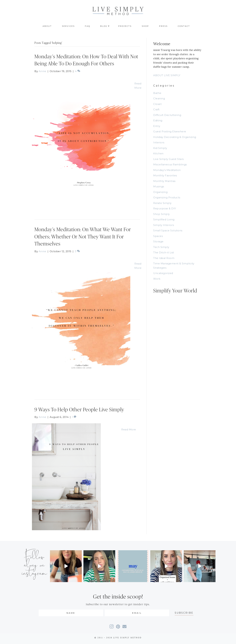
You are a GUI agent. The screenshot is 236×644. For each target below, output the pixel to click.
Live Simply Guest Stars (168, 159)
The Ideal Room (164, 258)
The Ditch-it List (164, 252)
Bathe (157, 93)
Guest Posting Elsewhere (170, 131)
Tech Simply (161, 247)
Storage (158, 241)
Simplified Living (164, 219)
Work (157, 279)
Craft (156, 109)
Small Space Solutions (168, 230)
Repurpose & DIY (165, 208)
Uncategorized (163, 273)
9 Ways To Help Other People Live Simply (79, 410)
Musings (159, 186)
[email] (137, 613)
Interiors (159, 142)
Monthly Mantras (164, 181)
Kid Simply (160, 148)
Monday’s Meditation (167, 170)
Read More (129, 429)
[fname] (71, 613)
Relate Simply (162, 203)
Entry (157, 126)
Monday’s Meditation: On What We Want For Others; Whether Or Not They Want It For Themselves (83, 237)
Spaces (158, 236)
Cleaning (159, 98)
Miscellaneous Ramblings (170, 164)
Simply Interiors (164, 225)
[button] (184, 613)
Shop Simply (162, 214)
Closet (157, 104)
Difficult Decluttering (167, 115)
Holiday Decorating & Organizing (175, 137)
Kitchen (158, 153)
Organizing (160, 192)
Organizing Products (167, 197)
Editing (158, 120)
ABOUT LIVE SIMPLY (167, 75)
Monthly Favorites (165, 175)
